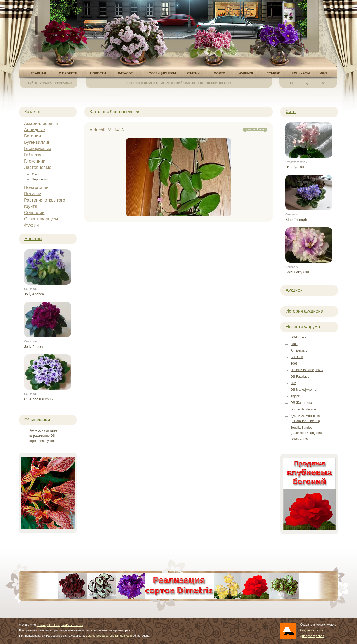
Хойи (36, 174)
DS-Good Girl (300, 439)
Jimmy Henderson (303, 409)
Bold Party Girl (297, 272)
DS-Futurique (300, 377)
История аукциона (304, 311)
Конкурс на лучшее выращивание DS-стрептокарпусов (43, 436)
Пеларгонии (36, 188)
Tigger (295, 396)
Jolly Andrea (34, 294)
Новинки (33, 239)
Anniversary (299, 350)
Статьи (193, 73)
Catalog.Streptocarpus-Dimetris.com (60, 625)
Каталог (125, 73)
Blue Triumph (296, 220)
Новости (98, 73)
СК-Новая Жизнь (38, 399)
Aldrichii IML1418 (107, 130)
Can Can (297, 357)
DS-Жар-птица (301, 403)
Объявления (37, 420)
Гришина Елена (255, 129)
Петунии (33, 194)
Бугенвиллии (37, 142)
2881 (294, 344)
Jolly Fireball (34, 347)
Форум (219, 73)
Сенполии (34, 213)
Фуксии (31, 225)
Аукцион (247, 73)
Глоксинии (35, 161)
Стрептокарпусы (41, 219)
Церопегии (40, 179)
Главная (38, 73)
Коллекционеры (162, 73)
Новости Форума (303, 327)
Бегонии (32, 136)
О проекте (68, 73)
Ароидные (35, 130)
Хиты (291, 112)
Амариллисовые (41, 123)
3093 (294, 364)
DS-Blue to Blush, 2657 (307, 370)
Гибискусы (35, 155)
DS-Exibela (298, 337)
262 (293, 383)
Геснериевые (38, 149)
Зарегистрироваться (56, 83)
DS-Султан (295, 167)
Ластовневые (38, 167)
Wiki (323, 73)
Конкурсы (301, 73)
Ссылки (273, 73)
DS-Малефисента (304, 390)
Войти (32, 83)
